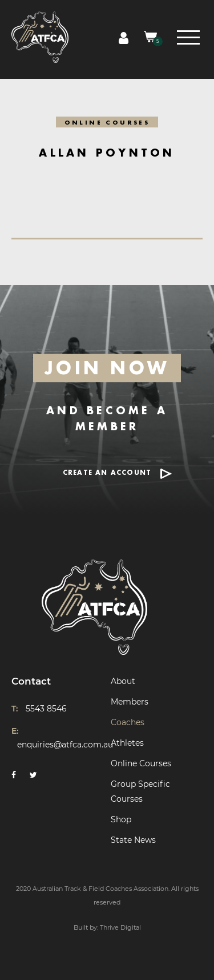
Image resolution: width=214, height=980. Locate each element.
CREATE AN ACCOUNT (107, 473)
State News (133, 840)
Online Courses (141, 763)
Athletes (127, 743)
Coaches (128, 722)
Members (130, 702)
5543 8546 (46, 709)
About (123, 681)
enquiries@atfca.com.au (65, 745)
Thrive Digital (120, 927)
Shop (121, 819)
